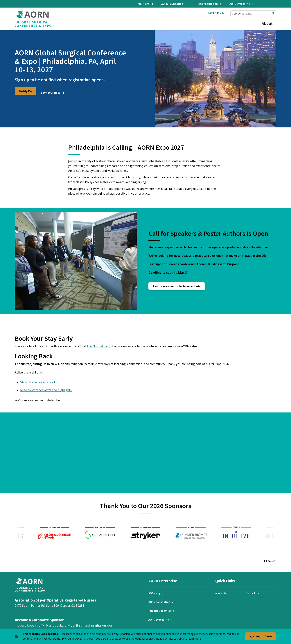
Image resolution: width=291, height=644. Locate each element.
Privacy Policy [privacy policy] (176, 639)
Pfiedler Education (208, 4)
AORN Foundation (174, 4)
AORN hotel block (99, 343)
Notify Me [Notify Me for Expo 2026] (26, 91)
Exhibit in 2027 (217, 13)
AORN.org (146, 4)
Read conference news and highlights (46, 387)
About (267, 23)
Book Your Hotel (53, 91)
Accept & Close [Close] (261, 636)
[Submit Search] (273, 13)
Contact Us (252, 590)
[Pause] (270, 558)
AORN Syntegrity (242, 4)
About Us (221, 590)
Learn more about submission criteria (177, 283)
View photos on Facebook (38, 379)
